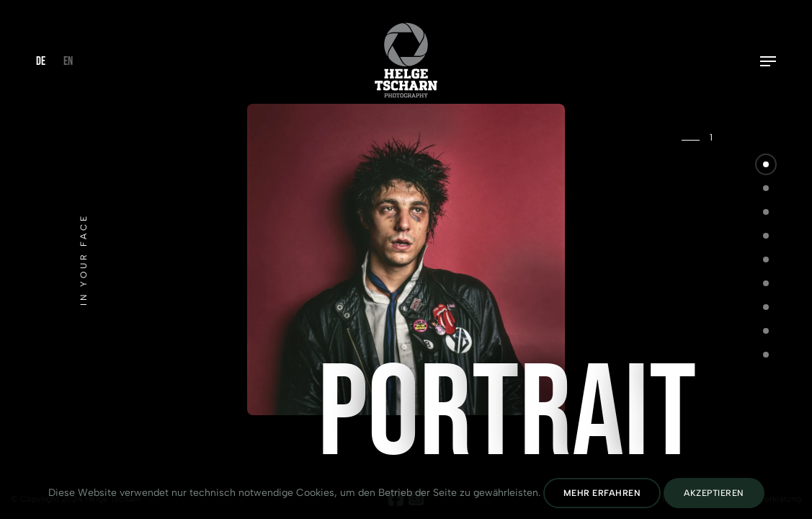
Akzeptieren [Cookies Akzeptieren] (714, 493)
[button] (766, 164)
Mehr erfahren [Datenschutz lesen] (602, 493)
